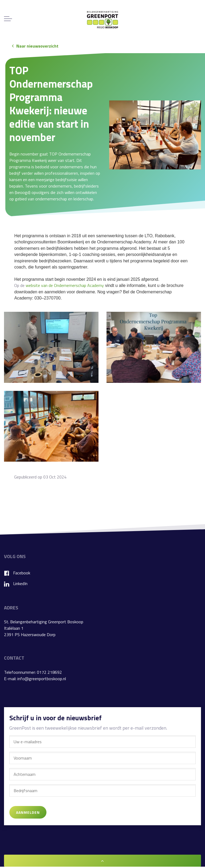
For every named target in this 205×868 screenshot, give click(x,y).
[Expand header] (8, 19)
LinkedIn (16, 583)
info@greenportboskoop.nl (42, 679)
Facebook (17, 573)
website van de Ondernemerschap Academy (65, 285)
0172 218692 (49, 672)
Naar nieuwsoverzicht (35, 46)
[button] (155, 135)
